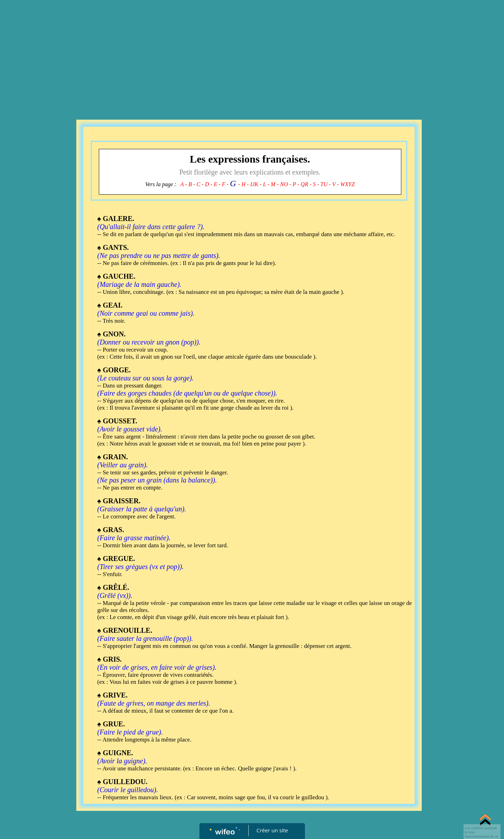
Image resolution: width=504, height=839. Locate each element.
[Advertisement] (252, 53)
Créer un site (272, 830)
